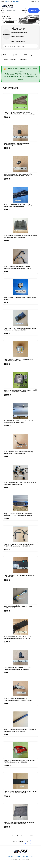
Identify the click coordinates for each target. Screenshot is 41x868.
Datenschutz (23, 60)
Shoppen (18, 55)
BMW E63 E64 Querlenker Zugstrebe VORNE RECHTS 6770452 (18, 607)
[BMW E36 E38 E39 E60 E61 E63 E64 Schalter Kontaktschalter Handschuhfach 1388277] (20, 164)
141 (32, 836)
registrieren (16, 1)
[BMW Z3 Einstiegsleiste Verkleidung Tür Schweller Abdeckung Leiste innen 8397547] (20, 719)
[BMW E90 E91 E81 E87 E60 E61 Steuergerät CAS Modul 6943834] (20, 565)
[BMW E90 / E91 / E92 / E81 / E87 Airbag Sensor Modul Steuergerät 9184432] (20, 349)
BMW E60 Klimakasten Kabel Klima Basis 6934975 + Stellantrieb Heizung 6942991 (20, 483)
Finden (34, 10)
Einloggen (7, 1)
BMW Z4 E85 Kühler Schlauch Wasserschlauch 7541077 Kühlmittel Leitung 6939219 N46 (19, 545)
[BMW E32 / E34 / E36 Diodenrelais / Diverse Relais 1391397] (20, 287)
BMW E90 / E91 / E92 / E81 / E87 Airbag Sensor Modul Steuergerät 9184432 (19, 360)
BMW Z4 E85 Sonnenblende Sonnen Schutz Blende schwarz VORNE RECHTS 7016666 (20, 792)
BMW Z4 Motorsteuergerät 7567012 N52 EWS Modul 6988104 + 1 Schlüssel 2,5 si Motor (20, 391)
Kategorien (8, 55)
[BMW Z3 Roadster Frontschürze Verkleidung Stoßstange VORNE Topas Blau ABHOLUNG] (20, 503)
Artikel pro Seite (18, 842)
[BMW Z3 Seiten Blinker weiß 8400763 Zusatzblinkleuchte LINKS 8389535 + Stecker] (20, 688)
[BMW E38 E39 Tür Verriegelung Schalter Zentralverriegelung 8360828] (20, 133)
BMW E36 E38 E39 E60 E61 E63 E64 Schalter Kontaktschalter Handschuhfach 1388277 (18, 175)
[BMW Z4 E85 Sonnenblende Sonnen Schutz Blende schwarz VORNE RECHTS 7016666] (20, 781)
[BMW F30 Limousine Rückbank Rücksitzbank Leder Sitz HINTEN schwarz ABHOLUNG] (20, 226)
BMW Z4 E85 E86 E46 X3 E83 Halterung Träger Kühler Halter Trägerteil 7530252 (19, 206)
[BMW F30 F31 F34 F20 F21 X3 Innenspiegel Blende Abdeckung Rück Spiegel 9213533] (20, 318)
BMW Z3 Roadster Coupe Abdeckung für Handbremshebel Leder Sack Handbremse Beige (19, 113)
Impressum (33, 55)
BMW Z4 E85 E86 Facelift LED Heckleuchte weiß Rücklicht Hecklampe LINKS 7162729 (19, 761)
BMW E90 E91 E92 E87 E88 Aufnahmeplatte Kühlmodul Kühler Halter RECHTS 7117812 (18, 638)
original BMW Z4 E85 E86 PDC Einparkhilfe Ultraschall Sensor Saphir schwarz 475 (18, 669)
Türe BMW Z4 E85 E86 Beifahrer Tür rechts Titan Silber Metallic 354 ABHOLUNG (19, 422)
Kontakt (5, 60)
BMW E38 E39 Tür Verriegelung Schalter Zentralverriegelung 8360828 (17, 144)
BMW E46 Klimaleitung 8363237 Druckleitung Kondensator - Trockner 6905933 (18, 453)
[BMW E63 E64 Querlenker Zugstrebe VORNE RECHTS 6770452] (20, 596)
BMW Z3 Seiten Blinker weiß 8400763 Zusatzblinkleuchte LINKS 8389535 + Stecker (18, 699)
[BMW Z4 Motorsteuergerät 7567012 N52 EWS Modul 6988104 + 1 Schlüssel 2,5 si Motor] (20, 380)
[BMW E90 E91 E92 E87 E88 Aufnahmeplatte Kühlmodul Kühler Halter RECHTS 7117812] (20, 627)
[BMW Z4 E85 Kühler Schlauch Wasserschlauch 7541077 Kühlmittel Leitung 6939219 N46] (20, 534)
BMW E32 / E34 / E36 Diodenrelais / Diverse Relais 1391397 (20, 298)
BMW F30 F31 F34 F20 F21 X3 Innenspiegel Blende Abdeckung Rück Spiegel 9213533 (20, 329)
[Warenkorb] (39, 1)
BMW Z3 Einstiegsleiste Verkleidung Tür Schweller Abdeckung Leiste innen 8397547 (20, 730)
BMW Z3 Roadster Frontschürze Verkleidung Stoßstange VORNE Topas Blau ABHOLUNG (18, 514)
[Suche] (11, 10)
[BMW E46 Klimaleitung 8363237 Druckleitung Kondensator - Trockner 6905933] (20, 442)
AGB (25, 55)
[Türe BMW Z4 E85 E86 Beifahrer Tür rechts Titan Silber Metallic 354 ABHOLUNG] (20, 411)
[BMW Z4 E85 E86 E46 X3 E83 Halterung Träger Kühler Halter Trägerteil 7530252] (20, 195)
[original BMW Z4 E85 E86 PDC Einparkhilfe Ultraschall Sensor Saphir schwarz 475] (20, 658)
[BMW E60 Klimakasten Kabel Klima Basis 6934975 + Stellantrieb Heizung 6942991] (20, 472)
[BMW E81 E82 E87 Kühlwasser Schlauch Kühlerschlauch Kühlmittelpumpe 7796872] (20, 256)
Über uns (13, 60)
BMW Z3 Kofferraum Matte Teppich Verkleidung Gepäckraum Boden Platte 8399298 (19, 823)
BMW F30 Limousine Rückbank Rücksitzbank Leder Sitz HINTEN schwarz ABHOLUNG (20, 237)
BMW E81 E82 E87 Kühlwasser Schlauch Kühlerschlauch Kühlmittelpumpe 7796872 (17, 267)
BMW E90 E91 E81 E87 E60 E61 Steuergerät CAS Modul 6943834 (19, 576)
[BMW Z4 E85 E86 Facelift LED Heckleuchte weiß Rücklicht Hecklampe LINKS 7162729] (20, 750)
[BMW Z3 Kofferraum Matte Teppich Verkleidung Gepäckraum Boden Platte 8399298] (20, 812)
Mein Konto (33, 1)
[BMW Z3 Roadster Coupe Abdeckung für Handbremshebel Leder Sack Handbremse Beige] (20, 102)
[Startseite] (20, 851)
